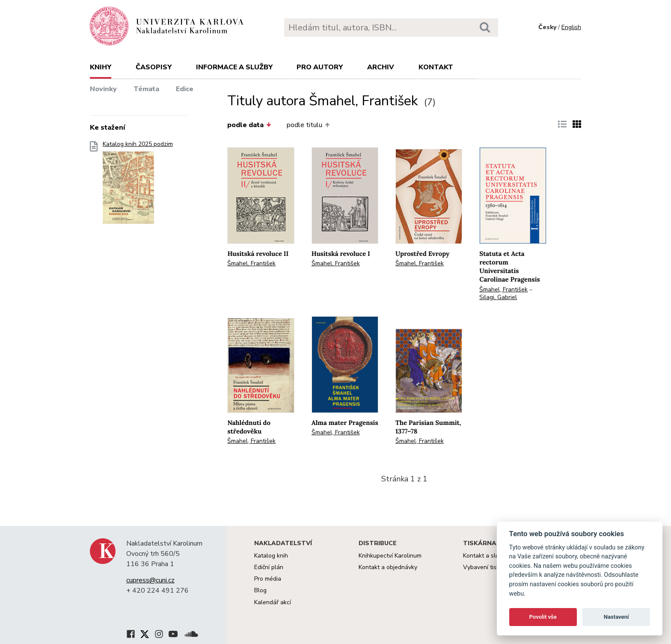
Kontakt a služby (485, 556)
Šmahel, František (251, 263)
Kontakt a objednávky (388, 567)
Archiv (381, 67)
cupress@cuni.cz (150, 580)
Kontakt (436, 67)
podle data (249, 125)
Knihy (101, 67)
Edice (185, 89)
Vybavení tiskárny (487, 567)
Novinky (103, 89)
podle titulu (308, 125)
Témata (146, 89)
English (571, 27)
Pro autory (320, 67)
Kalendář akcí (273, 602)
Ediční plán (269, 567)
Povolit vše (543, 617)
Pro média (268, 579)
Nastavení (616, 617)
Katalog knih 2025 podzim (138, 185)
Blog (260, 590)
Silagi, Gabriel (498, 297)
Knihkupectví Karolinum (390, 556)
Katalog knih (271, 556)
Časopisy (154, 67)
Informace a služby (234, 67)
